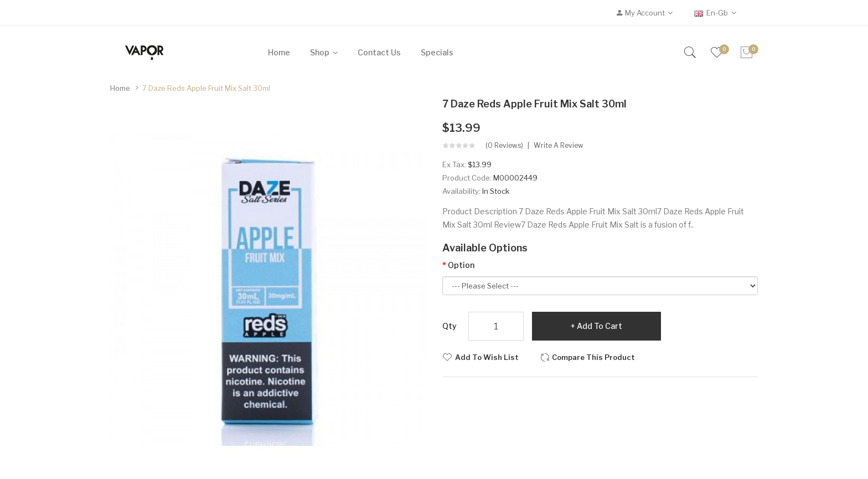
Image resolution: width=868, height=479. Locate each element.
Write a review (559, 146)
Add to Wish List (487, 357)
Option (461, 265)
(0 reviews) (504, 146)
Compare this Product (593, 357)
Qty (449, 326)
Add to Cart (600, 326)
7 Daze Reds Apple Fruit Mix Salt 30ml (206, 88)
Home (120, 88)
